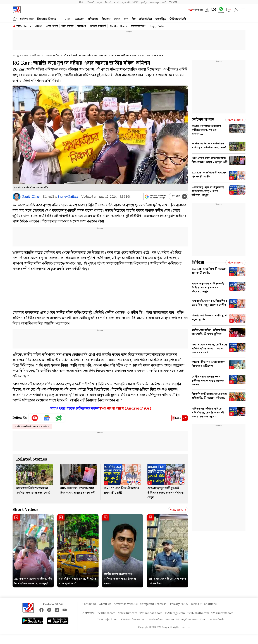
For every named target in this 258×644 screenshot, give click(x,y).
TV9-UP (173, 2)
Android (134, 408)
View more (178, 510)
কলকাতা (80, 19)
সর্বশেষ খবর (27, 19)
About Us (105, 604)
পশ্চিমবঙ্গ (93, 19)
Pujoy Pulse (157, 26)
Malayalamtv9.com (161, 620)
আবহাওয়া (82, 26)
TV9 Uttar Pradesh (212, 620)
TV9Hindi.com (106, 613)
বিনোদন (106, 19)
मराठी (117, 2)
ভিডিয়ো (198, 262)
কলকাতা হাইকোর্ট (98, 26)
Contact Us (89, 604)
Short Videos (25, 510)
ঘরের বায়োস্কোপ (138, 26)
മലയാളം (154, 2)
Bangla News (21, 56)
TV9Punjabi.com (108, 620)
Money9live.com (187, 620)
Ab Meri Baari (118, 26)
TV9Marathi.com (198, 613)
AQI (213, 10)
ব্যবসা (117, 19)
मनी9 (164, 2)
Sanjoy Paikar (68, 197)
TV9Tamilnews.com (134, 620)
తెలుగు (108, 2)
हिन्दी (82, 2)
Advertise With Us (126, 604)
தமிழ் (144, 2)
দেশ (126, 19)
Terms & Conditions (204, 604)
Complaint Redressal (154, 604)
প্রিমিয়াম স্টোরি (178, 19)
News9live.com (127, 613)
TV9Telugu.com (175, 613)
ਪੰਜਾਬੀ (135, 2)
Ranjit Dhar (31, 197)
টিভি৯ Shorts (24, 26)
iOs (147, 408)
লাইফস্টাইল (145, 19)
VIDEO (38, 26)
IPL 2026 (65, 19)
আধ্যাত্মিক (161, 19)
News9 (90, 2)
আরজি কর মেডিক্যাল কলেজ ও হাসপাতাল (32, 426)
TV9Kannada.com (151, 613)
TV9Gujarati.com (222, 613)
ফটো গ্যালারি (67, 26)
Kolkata (36, 56)
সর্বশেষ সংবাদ (203, 120)
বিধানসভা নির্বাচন (46, 19)
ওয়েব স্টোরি (52, 26)
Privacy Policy (179, 604)
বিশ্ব (134, 19)
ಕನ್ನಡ (100, 2)
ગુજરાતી (126, 2)
